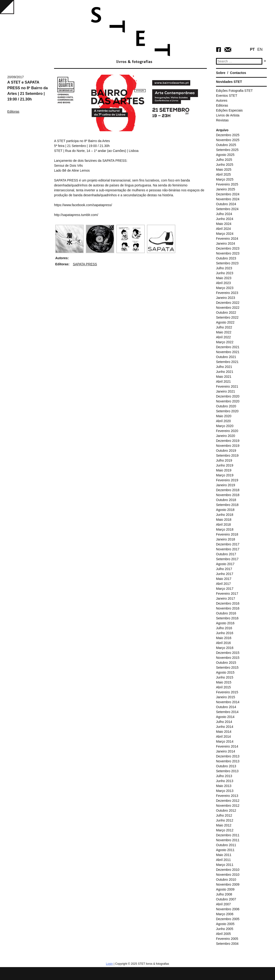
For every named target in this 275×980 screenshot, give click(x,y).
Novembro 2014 (228, 702)
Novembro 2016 (228, 608)
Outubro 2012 (226, 810)
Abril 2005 (223, 934)
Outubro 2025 (226, 145)
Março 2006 (225, 914)
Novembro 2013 (228, 761)
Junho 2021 (225, 372)
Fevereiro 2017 (227, 594)
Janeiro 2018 (226, 539)
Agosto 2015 (225, 672)
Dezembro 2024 (228, 194)
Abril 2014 (223, 737)
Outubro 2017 (226, 554)
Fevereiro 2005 (227, 939)
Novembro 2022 (228, 308)
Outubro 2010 (226, 880)
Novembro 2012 (228, 806)
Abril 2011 (223, 860)
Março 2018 (225, 529)
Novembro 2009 (228, 884)
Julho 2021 (224, 367)
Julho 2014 (224, 722)
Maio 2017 (224, 579)
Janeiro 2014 (226, 751)
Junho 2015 (225, 677)
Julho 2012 (224, 815)
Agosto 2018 (225, 510)
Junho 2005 (225, 929)
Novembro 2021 (228, 352)
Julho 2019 (224, 460)
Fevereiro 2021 (227, 386)
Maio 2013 (224, 786)
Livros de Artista (228, 115)
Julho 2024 (224, 214)
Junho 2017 (225, 574)
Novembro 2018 (228, 495)
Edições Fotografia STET (234, 91)
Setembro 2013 (227, 771)
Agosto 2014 (225, 717)
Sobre (221, 73)
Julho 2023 (224, 268)
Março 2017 (225, 589)
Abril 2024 (223, 229)
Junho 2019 (225, 465)
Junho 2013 (225, 781)
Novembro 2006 (228, 909)
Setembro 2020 (227, 411)
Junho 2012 (225, 820)
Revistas (222, 120)
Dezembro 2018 (228, 490)
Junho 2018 (225, 515)
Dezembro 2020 (228, 396)
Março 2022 (225, 342)
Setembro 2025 (227, 150)
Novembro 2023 (228, 253)
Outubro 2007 (226, 899)
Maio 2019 (224, 470)
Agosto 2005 (225, 924)
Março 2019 (225, 475)
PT (252, 49)
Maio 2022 (224, 332)
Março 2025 (225, 179)
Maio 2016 (224, 638)
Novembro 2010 (228, 875)
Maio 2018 (224, 520)
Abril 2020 (223, 421)
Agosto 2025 (225, 155)
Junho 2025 (225, 165)
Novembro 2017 (228, 549)
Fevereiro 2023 (227, 293)
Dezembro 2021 (228, 347)
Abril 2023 (223, 283)
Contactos (238, 73)
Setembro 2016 (227, 618)
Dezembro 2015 (228, 653)
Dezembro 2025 (228, 135)
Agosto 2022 (225, 322)
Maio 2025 (224, 170)
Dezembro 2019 (228, 441)
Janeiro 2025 (226, 189)
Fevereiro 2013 (227, 796)
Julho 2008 (224, 894)
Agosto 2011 (225, 850)
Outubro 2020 (226, 406)
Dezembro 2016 (228, 603)
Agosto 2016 (225, 623)
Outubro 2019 (226, 451)
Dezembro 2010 (228, 870)
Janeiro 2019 (226, 485)
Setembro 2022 (227, 317)
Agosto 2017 (225, 564)
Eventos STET (227, 96)
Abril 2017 (223, 584)
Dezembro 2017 (228, 544)
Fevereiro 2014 (227, 746)
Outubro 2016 (226, 613)
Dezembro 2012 (228, 801)
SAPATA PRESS (85, 264)
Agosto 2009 (225, 889)
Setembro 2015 (227, 667)
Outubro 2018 (226, 500)
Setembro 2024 (227, 209)
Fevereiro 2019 (227, 480)
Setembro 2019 (227, 455)
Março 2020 (225, 426)
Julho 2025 (224, 160)
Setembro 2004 (227, 944)
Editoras (13, 112)
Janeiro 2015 (226, 697)
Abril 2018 (223, 525)
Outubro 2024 (226, 204)
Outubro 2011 (226, 845)
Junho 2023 (225, 273)
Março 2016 (225, 648)
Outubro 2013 (226, 766)
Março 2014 (225, 741)
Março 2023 (225, 288)
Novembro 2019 (228, 446)
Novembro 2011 (228, 840)
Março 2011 (225, 865)
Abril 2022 (223, 337)
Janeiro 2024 (226, 243)
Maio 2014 (224, 732)
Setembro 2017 (227, 559)
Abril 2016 (223, 643)
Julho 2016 (224, 628)
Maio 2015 (224, 682)
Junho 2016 (225, 633)
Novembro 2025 (228, 140)
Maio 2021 (224, 377)
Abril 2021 (223, 382)
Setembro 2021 (227, 362)
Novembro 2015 (228, 658)
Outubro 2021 (226, 357)
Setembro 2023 (227, 263)
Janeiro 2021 (226, 391)
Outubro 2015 (226, 663)
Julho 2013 (224, 776)
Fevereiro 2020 (227, 431)
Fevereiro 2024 (227, 239)
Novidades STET (229, 82)
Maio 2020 (224, 416)
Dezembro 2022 (228, 303)
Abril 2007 (223, 904)
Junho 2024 (225, 219)
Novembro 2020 (228, 401)
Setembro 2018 (227, 505)
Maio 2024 (224, 224)
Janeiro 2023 (226, 298)
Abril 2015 (223, 687)
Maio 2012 (224, 825)
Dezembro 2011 (228, 835)
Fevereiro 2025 (227, 184)
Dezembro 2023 (228, 248)
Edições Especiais (229, 110)
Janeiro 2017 (226, 598)
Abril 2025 (223, 174)
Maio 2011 (224, 855)
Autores (222, 100)
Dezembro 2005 (228, 919)
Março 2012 (225, 830)
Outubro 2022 (226, 313)
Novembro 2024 (228, 199)
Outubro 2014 (226, 707)
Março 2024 (225, 234)
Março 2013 (225, 791)
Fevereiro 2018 (227, 534)
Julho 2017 (224, 569)
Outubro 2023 (226, 258)
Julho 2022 (224, 327)
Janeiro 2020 (226, 436)
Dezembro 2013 (228, 756)
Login (109, 964)
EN (260, 49)
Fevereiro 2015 (227, 692)
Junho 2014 (225, 727)
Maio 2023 (224, 278)
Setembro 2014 (227, 712)
